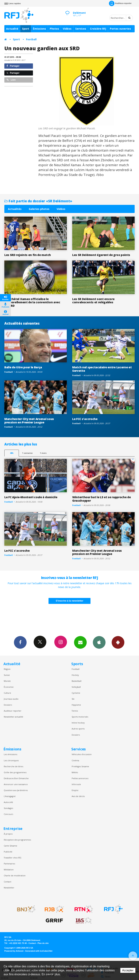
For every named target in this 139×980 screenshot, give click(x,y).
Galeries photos (39, 209)
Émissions (39, 29)
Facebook (20, 642)
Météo (75, 772)
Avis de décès (78, 796)
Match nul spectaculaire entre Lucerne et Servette (102, 369)
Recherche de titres (13, 766)
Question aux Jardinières (16, 790)
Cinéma (75, 760)
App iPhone (99, 642)
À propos (8, 834)
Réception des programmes (17, 840)
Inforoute (76, 784)
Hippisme (76, 705)
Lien (11, 80)
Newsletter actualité (13, 717)
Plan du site (43, 943)
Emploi (75, 790)
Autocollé (8, 802)
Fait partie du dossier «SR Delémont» (38, 201)
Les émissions (10, 754)
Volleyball (76, 687)
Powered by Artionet (14, 951)
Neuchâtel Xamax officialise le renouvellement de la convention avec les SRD (32, 302)
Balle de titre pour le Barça (23, 367)
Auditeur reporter (13, 711)
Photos (54, 29)
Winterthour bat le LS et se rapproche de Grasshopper (101, 499)
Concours (8, 814)
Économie (9, 687)
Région (7, 669)
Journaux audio (11, 699)
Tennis (75, 711)
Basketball (77, 681)
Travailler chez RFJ (12, 858)
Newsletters (80, 642)
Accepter (128, 970)
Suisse (7, 675)
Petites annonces (80, 778)
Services (81, 29)
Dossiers (8, 705)
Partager (13, 66)
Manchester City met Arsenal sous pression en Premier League (29, 421)
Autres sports (78, 729)
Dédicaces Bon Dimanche (16, 778)
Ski (73, 699)
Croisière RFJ (98, 29)
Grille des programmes (15, 772)
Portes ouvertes (120, 29)
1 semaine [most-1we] (27, 453)
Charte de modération (15, 875)
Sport (26, 29)
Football (31, 39)
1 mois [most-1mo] (43, 453)
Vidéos (67, 29)
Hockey (75, 675)
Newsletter (9, 888)
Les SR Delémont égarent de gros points (101, 255)
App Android (118, 642)
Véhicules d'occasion (82, 754)
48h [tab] (12, 453)
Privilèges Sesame (80, 766)
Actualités (15, 209)
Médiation (9, 870)
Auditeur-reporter (120, 3)
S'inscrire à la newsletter (69, 601)
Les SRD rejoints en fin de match (28, 255)
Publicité (8, 852)
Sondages (8, 808)
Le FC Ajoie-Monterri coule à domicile (31, 497)
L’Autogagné (10, 796)
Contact (8, 882)
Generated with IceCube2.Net (39, 951)
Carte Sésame (10, 846)
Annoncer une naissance (16, 784)
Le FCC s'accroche (85, 419)
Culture (7, 693)
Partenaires (9, 864)
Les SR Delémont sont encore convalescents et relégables (93, 301)
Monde (7, 681)
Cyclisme (76, 693)
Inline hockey (78, 723)
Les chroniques (11, 760)
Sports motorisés (80, 717)
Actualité (12, 29)
